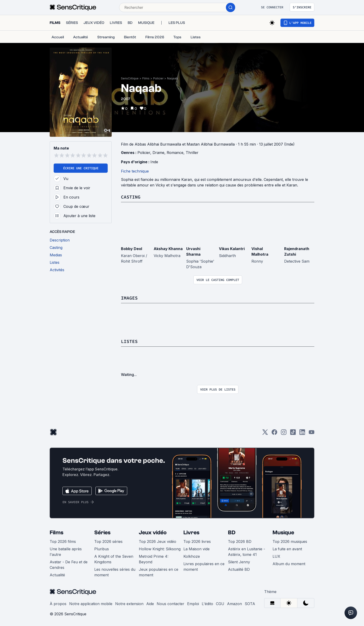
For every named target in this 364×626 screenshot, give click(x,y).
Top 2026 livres (197, 541)
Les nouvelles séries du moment (115, 572)
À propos (58, 604)
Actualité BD (239, 569)
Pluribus (102, 549)
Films (146, 78)
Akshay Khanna (168, 249)
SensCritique (130, 78)
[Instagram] (284, 434)
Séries (102, 533)
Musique (283, 533)
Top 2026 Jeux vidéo (158, 541)
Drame (158, 153)
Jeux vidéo (153, 533)
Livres (191, 533)
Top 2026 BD (240, 541)
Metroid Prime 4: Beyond (154, 559)
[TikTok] (293, 434)
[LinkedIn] (302, 434)
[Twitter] (265, 434)
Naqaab (172, 78)
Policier (158, 78)
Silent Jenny (239, 562)
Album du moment (289, 564)
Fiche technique (135, 171)
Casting (131, 197)
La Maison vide (197, 549)
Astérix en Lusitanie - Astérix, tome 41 (247, 552)
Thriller (192, 153)
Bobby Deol (132, 249)
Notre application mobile (91, 604)
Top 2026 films (63, 541)
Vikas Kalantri (232, 249)
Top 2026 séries (108, 541)
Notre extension (129, 604)
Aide (150, 604)
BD (232, 533)
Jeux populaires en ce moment (159, 572)
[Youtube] (312, 434)
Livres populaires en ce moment (204, 567)
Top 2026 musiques (290, 541)
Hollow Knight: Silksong (160, 549)
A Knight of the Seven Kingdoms (114, 559)
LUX (276, 556)
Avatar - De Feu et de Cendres (69, 565)
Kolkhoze (192, 556)
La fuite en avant (287, 549)
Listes (129, 341)
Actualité (57, 575)
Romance (175, 153)
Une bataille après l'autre (66, 552)
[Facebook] (274, 434)
